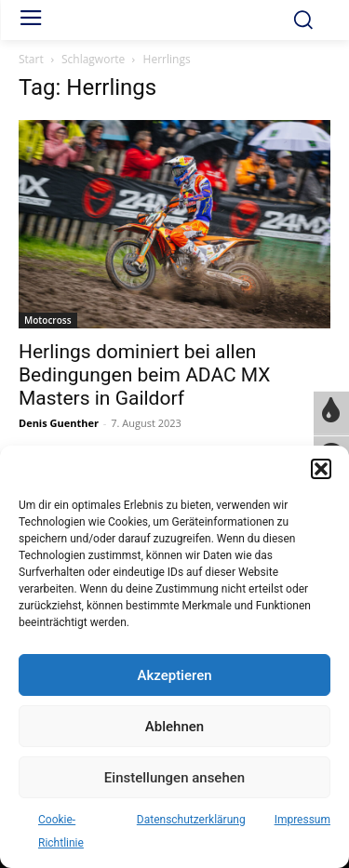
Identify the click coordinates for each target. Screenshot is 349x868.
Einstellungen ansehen (174, 778)
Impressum (302, 820)
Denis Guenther (59, 423)
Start (31, 59)
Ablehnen (174, 727)
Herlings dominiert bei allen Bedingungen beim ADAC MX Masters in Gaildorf (145, 375)
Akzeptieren (174, 675)
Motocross (48, 320)
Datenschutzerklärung (191, 820)
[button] (321, 469)
